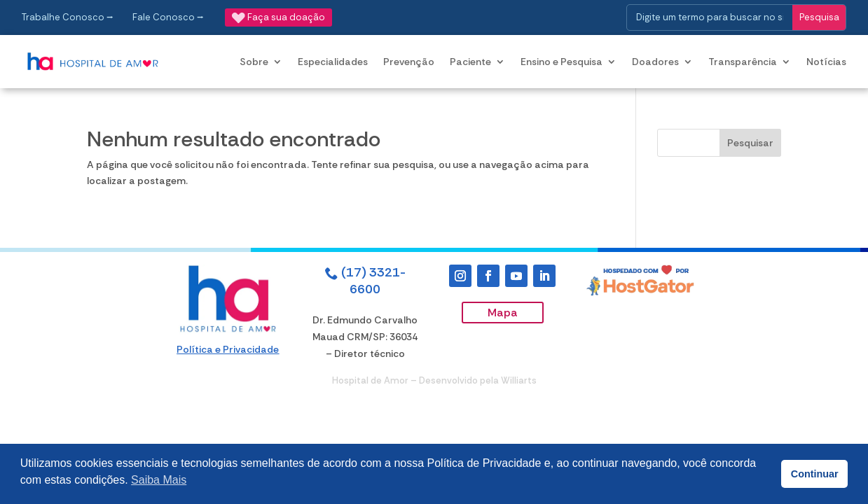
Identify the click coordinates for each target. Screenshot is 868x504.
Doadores (655, 62)
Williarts (519, 380)
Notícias (826, 62)
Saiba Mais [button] (159, 480)
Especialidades (333, 62)
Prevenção (409, 62)
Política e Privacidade (228, 349)
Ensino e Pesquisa (562, 62)
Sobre (254, 62)
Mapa (503, 313)
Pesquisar (750, 143)
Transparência (743, 62)
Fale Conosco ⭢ (168, 17)
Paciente (470, 62)
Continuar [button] (815, 474)
